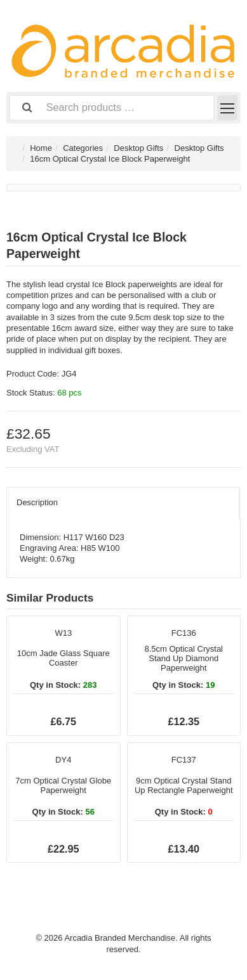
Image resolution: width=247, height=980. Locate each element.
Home (41, 148)
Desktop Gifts (138, 148)
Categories (83, 148)
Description (37, 502)
